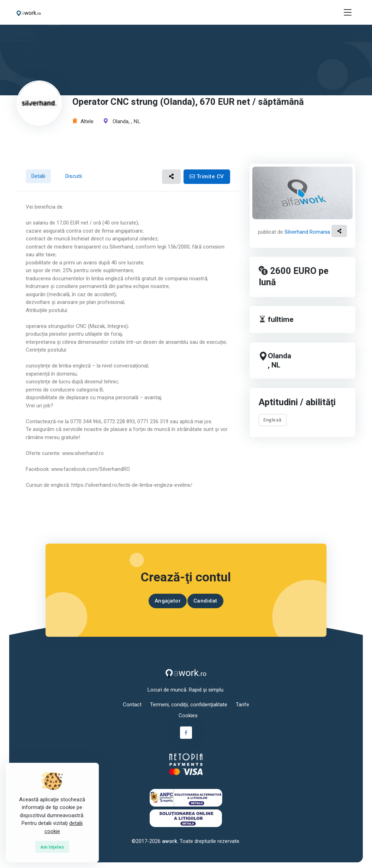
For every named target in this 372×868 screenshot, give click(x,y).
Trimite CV (207, 176)
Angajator (168, 601)
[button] (171, 177)
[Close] (52, 847)
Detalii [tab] (38, 176)
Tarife (242, 705)
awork (170, 841)
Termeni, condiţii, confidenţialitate (189, 705)
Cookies (188, 716)
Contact (132, 705)
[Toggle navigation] (348, 13)
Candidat (205, 601)
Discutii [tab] (74, 176)
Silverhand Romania (307, 232)
